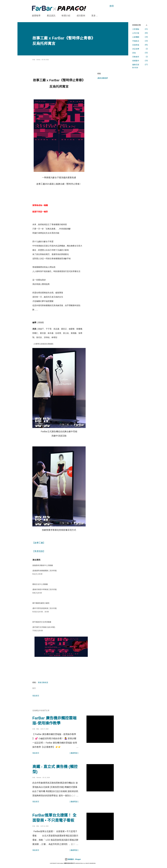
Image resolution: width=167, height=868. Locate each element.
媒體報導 (36, 16)
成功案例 (81, 16)
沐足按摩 (140, 49)
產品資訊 (51, 16)
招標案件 (140, 61)
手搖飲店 (140, 41)
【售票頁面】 (39, 551)
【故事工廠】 (39, 543)
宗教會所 (140, 57)
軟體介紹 (66, 16)
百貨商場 (140, 45)
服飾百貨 (140, 65)
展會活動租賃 (102, 78)
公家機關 (140, 37)
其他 (140, 53)
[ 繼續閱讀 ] (74, 753)
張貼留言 (36, 696)
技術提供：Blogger (73, 859)
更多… (95, 16)
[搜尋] (112, 6)
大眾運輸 (140, 29)
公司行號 (140, 33)
